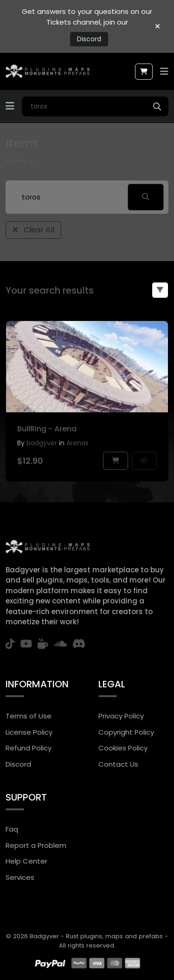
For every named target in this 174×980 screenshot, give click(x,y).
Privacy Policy (121, 716)
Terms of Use (29, 716)
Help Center (26, 861)
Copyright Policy (126, 732)
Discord (89, 39)
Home (16, 161)
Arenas (77, 443)
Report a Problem (36, 845)
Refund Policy (29, 748)
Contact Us (118, 764)
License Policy (29, 732)
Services (20, 877)
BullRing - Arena (47, 429)
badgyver (42, 443)
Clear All (33, 230)
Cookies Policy (123, 748)
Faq (12, 829)
